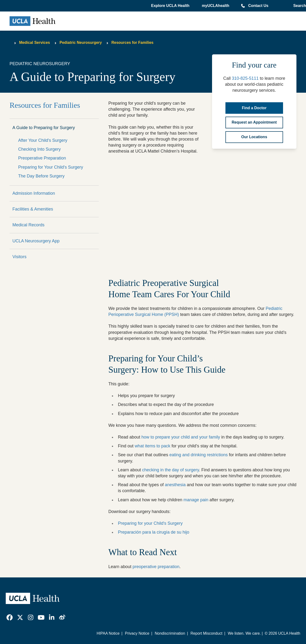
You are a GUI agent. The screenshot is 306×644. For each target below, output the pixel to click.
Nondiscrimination (170, 633)
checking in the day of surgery (170, 470)
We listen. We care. (244, 633)
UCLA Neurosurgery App (36, 241)
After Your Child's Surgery (43, 140)
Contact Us (258, 6)
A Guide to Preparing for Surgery (44, 128)
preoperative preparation (156, 567)
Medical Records (28, 225)
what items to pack (152, 446)
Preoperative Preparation (42, 158)
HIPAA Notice (108, 633)
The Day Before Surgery (41, 176)
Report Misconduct (206, 633)
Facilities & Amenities (33, 209)
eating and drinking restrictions (198, 455)
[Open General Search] (299, 6)
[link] (10, 617)
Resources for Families (132, 43)
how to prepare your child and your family (181, 437)
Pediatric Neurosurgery (81, 43)
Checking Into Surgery (39, 149)
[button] (171, 6)
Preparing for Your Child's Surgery (51, 167)
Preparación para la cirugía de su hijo (153, 532)
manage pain (196, 500)
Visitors (19, 257)
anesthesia (175, 485)
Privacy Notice (137, 633)
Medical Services (35, 43)
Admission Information (34, 193)
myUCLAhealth (216, 6)
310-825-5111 (245, 78)
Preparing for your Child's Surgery (150, 523)
